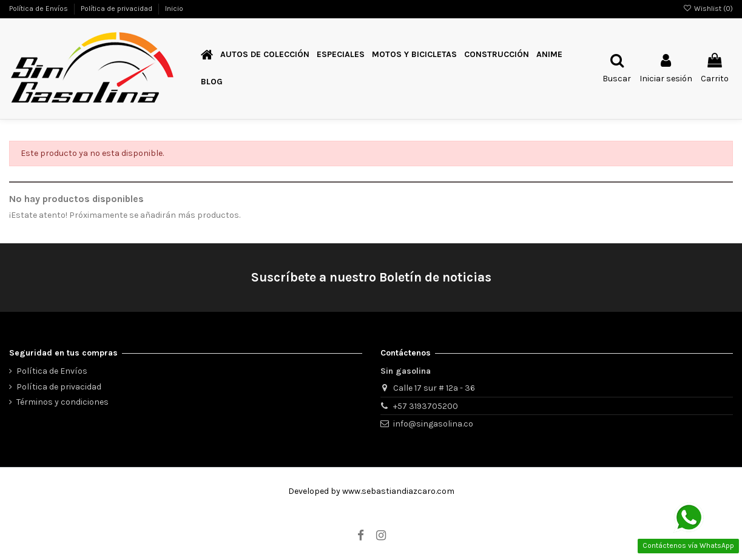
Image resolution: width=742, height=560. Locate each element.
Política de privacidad (117, 8)
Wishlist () (708, 8)
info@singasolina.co (433, 424)
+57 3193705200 (426, 406)
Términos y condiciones (62, 402)
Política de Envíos (39, 8)
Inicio (174, 8)
